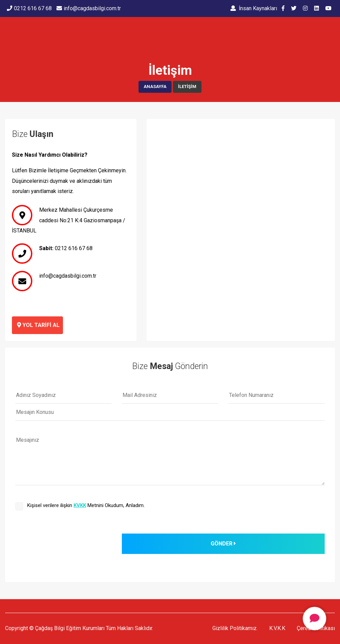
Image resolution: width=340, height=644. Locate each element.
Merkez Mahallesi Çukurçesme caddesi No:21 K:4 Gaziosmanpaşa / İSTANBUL (69, 220)
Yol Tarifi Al (38, 325)
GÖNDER (223, 544)
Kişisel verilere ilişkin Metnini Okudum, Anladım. (86, 505)
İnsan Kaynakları (254, 8)
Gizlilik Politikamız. (235, 628)
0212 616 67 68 (74, 248)
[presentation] (67, 547)
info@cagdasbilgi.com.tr (68, 276)
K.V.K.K (277, 628)
